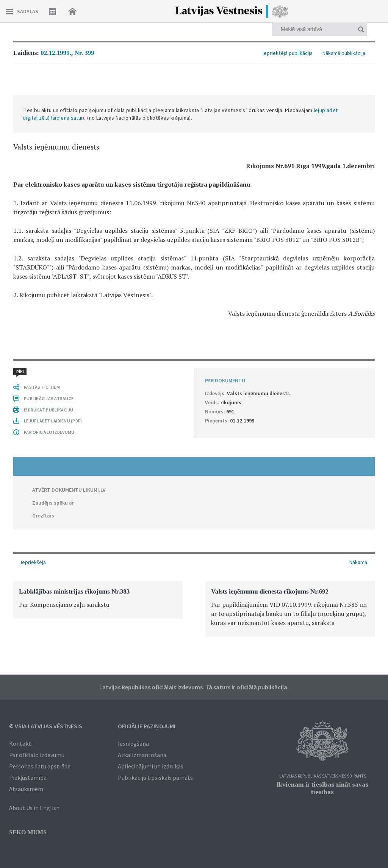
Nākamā (358, 562)
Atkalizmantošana (142, 755)
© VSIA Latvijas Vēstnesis (46, 726)
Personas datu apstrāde (40, 766)
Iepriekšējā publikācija (288, 53)
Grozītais (43, 516)
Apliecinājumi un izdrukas (151, 766)
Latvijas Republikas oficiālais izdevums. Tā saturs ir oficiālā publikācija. (194, 687)
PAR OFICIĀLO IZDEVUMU (49, 432)
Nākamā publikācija (344, 53)
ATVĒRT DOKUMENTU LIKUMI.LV (69, 490)
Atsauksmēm (26, 789)
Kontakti (21, 743)
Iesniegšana (133, 743)
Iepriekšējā (33, 562)
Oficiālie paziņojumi (147, 726)
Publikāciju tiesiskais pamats (155, 778)
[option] (98, 600)
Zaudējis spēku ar (53, 503)
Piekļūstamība (28, 778)
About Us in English (34, 808)
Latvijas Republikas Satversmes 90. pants (323, 776)
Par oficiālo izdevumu (37, 755)
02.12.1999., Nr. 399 (67, 53)
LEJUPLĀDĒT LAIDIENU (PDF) (53, 421)
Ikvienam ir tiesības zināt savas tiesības (322, 788)
